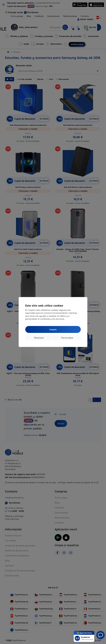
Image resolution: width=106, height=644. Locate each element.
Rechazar (39, 338)
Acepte (53, 329)
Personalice (67, 338)
